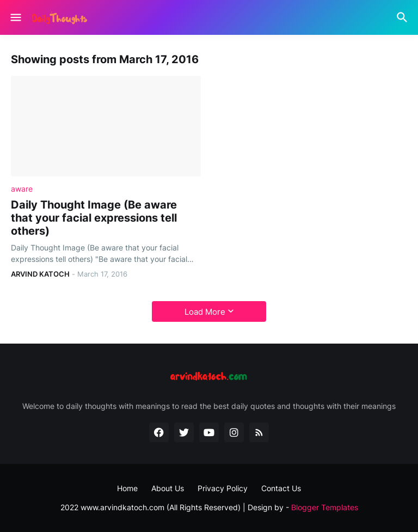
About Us (168, 488)
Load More (205, 312)
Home (127, 488)
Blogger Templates (325, 507)
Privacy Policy (223, 488)
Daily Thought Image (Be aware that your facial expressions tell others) (94, 218)
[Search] (404, 17)
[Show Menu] (15, 17)
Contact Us (281, 488)
